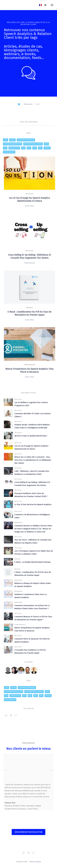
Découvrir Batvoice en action (28, 832)
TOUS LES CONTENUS (28, 122)
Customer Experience (26, 140)
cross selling (9, 152)
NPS (23, 148)
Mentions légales (35, 862)
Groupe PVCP (14, 148)
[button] (52, 5)
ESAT (46, 144)
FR (43, 5)
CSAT (6, 140)
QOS (29, 148)
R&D (35, 148)
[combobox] (43, 5)
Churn (13, 140)
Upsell (47, 148)
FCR (5, 148)
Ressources (28, 104)
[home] (4, 5)
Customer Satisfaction (13, 144)
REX (40, 148)
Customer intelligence (33, 144)
